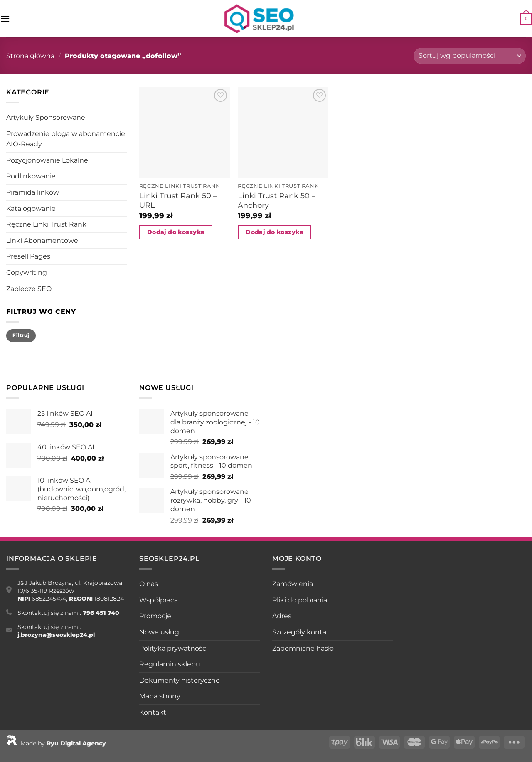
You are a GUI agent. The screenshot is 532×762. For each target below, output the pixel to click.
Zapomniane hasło (303, 648)
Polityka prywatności (174, 648)
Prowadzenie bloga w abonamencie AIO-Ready (66, 139)
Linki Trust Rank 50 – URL (178, 200)
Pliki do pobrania (300, 600)
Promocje (155, 616)
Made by (56, 743)
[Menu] (5, 18)
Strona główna (30, 56)
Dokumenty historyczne (180, 680)
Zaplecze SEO (29, 289)
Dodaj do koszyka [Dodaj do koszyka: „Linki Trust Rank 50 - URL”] (176, 232)
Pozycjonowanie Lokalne (47, 160)
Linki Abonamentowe (42, 240)
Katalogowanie (31, 208)
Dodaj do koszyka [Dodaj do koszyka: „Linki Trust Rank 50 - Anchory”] (275, 232)
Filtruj (21, 335)
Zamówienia (293, 584)
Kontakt (153, 712)
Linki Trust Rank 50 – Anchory (277, 200)
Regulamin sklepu (170, 664)
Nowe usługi (160, 632)
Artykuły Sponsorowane (46, 117)
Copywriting (27, 272)
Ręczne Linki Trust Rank (46, 224)
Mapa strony (160, 696)
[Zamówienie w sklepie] (470, 56)
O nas (149, 584)
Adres (282, 616)
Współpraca (159, 600)
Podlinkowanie (31, 176)
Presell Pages (28, 256)
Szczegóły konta (299, 632)
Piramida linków (33, 192)
